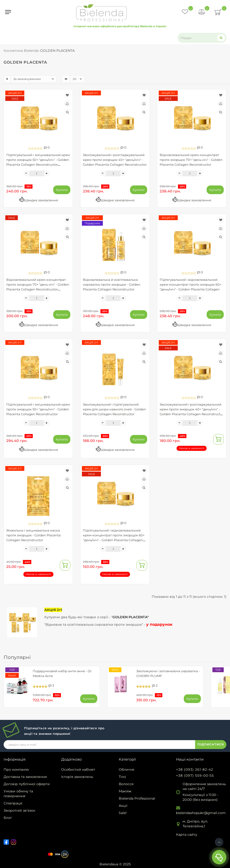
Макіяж (125, 791)
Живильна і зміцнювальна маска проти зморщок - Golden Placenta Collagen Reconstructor (33, 535)
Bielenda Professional (137, 798)
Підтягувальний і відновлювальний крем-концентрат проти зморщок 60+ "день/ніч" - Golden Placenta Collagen (191, 284)
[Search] (221, 38)
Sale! (123, 813)
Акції (123, 806)
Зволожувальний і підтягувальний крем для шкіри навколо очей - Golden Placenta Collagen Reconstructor (114, 409)
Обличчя (126, 769)
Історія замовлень (77, 777)
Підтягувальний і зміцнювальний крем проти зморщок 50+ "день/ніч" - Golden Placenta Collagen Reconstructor (38, 409)
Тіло (122, 777)
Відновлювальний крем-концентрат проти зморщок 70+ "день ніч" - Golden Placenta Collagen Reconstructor (191, 160)
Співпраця (13, 803)
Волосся (126, 784)
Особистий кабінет (78, 769)
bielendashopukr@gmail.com (201, 813)
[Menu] (8, 12)
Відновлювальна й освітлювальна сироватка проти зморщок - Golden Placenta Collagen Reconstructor (112, 284)
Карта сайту (187, 835)
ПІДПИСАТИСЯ (211, 744)
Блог (8, 818)
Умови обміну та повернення (18, 794)
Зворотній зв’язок (19, 810)
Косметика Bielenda (21, 51)
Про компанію (16, 769)
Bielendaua (109, 864)
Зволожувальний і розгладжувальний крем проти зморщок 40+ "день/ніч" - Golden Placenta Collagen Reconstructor (115, 160)
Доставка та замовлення (25, 777)
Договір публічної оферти (27, 784)
